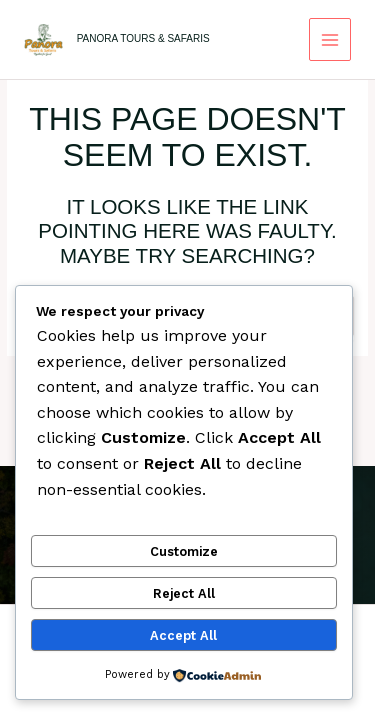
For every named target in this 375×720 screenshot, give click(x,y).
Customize (184, 551)
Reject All (184, 593)
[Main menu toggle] (330, 39)
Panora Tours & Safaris (143, 38)
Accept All (183, 635)
